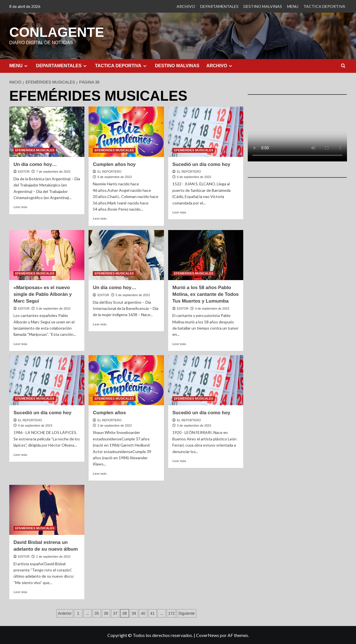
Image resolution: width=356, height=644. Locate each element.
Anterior (65, 613)
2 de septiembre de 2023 (53, 556)
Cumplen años (109, 412)
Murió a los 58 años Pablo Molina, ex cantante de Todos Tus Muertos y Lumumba (206, 294)
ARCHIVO (186, 6)
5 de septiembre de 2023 (53, 308)
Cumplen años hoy (114, 164)
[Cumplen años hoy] (126, 131)
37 (115, 613)
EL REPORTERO (110, 171)
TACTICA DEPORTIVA (324, 6)
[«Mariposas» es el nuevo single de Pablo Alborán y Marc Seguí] (47, 255)
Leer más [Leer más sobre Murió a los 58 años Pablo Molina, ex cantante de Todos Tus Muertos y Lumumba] (179, 344)
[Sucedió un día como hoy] (206, 131)
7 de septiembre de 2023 (53, 171)
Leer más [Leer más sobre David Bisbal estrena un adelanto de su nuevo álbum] (20, 592)
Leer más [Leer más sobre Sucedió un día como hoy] (179, 212)
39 (134, 613)
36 (106, 613)
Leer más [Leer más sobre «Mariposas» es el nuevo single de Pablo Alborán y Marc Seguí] (20, 344)
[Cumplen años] (126, 380)
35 (97, 613)
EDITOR (24, 171)
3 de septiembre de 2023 (115, 425)
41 (152, 613)
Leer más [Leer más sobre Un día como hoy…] (20, 207)
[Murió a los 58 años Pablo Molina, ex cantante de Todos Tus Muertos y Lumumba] (206, 255)
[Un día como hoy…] (47, 131)
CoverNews (208, 635)
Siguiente (186, 613)
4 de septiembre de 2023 (212, 308)
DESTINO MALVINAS (263, 6)
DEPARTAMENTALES (219, 6)
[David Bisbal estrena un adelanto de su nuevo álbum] (47, 510)
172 (171, 613)
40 (143, 613)
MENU (293, 6)
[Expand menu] (26, 66)
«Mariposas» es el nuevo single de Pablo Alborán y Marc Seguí (43, 294)
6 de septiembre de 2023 (115, 177)
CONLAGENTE (57, 32)
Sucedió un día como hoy (201, 164)
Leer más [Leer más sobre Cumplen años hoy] (100, 218)
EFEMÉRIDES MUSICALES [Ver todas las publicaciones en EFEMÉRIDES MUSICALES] (35, 150)
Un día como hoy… (35, 164)
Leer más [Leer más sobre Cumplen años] (100, 473)
